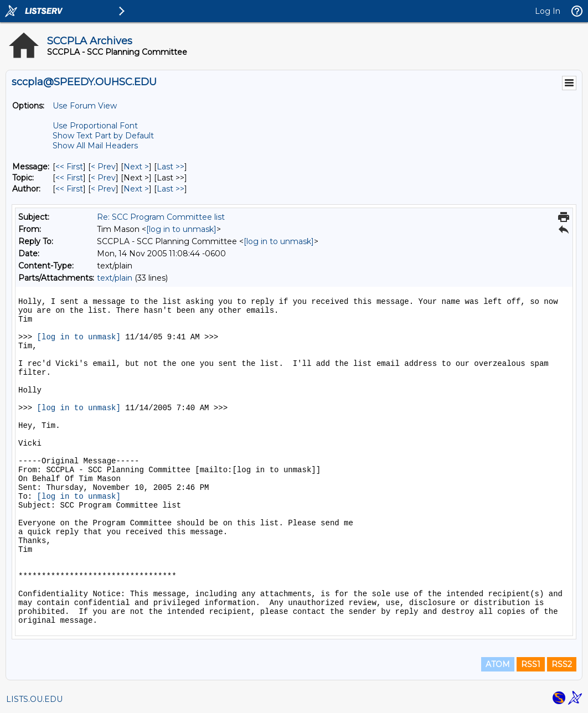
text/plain (115, 278)
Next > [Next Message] (136, 167)
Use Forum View (85, 106)
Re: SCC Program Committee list (161, 217)
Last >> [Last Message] (171, 167)
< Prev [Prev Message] (103, 167)
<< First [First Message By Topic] (69, 178)
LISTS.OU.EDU (34, 699)
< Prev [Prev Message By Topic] (103, 178)
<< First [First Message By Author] (69, 189)
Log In (548, 11)
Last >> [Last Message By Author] (171, 189)
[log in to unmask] (181, 229)
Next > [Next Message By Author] (136, 189)
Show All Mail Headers (95, 146)
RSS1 (531, 664)
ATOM (498, 664)
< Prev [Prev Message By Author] (103, 189)
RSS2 (562, 664)
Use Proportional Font (95, 126)
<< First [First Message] (69, 167)
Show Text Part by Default (103, 136)
